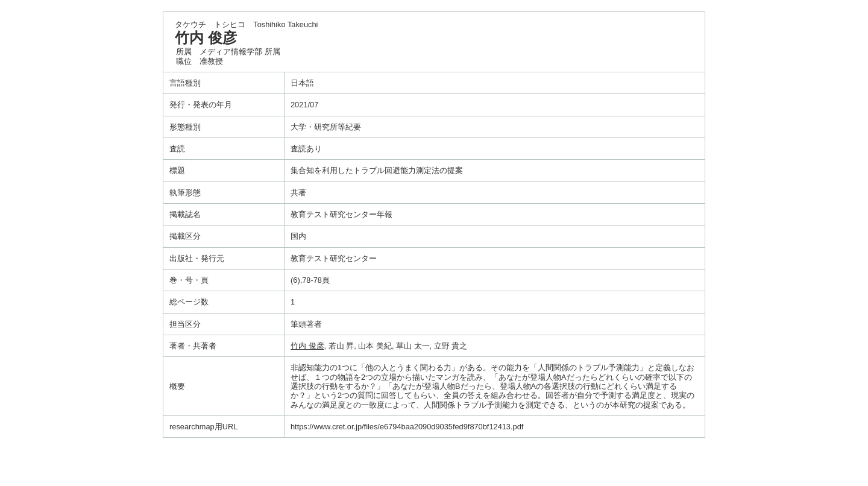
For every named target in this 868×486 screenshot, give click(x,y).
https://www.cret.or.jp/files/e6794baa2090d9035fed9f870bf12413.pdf (407, 427)
